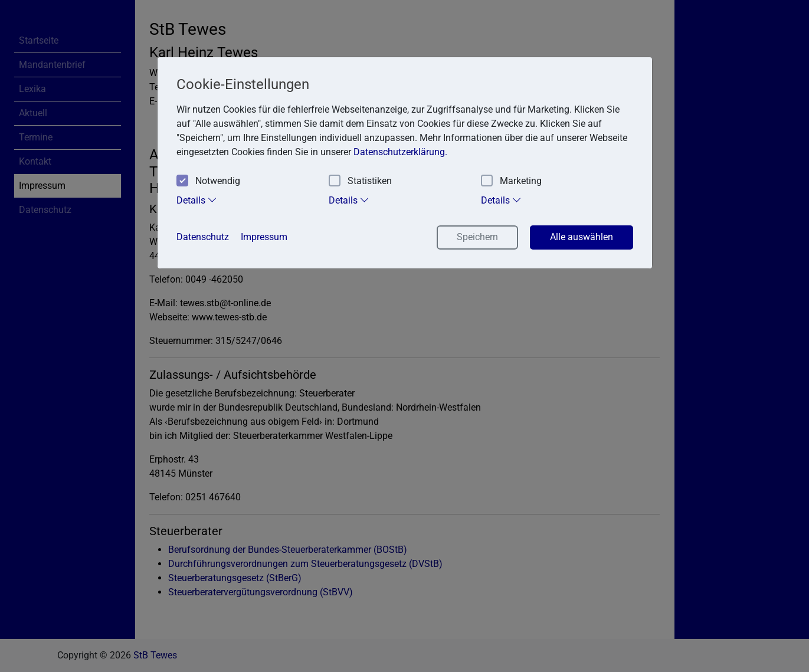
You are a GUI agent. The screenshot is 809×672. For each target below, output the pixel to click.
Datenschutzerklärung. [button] (400, 152)
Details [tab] (197, 200)
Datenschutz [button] (203, 237)
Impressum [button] (264, 237)
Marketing (511, 181)
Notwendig (208, 181)
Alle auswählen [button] (582, 237)
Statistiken (360, 181)
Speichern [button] (477, 237)
